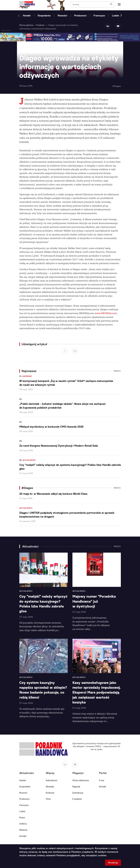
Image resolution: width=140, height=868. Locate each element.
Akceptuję (113, 863)
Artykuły (40, 25)
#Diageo (117, 86)
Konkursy (50, 793)
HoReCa (23, 824)
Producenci (80, 16)
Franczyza (99, 16)
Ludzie (116, 16)
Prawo (22, 818)
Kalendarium (52, 780)
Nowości (62, 16)
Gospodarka (44, 16)
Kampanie (27, 376)
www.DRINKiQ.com (106, 313)
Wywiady (50, 787)
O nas (102, 780)
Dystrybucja (78, 793)
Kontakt (23, 836)
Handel (27, 16)
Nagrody (76, 787)
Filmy (48, 799)
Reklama (23, 830)
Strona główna (26, 25)
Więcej (117, 371)
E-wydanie (77, 799)
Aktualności (29, 460)
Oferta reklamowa (81, 780)
